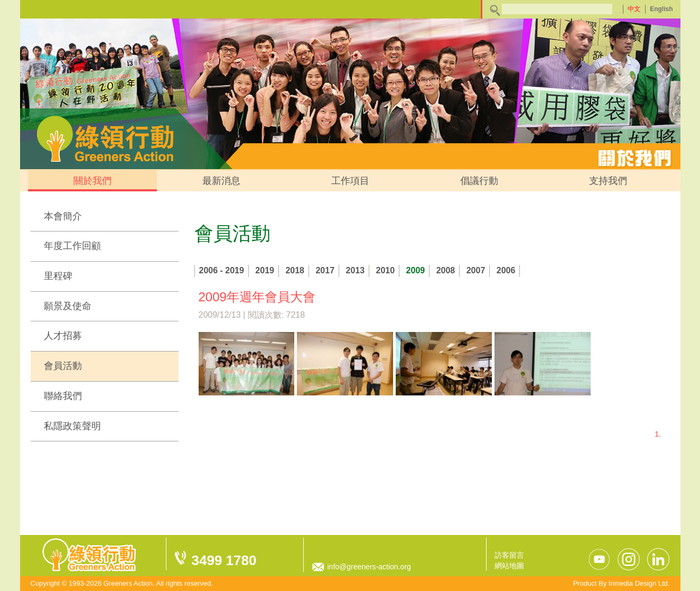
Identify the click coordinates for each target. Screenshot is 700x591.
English (661, 9)
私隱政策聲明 (72, 426)
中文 (634, 9)
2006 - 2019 (222, 270)
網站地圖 (509, 566)
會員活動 (63, 366)
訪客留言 (509, 555)
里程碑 (58, 276)
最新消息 (221, 181)
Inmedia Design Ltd (638, 583)
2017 (325, 270)
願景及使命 (68, 306)
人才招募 (63, 336)
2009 (416, 270)
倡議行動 (479, 181)
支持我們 (608, 181)
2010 (386, 270)
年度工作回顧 (72, 246)
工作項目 (350, 181)
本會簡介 (63, 216)
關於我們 (92, 181)
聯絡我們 (63, 396)
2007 (476, 270)
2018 (295, 270)
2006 (506, 270)
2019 (265, 270)
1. (658, 434)
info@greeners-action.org (369, 567)
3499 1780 (224, 560)
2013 (356, 270)
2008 (446, 270)
